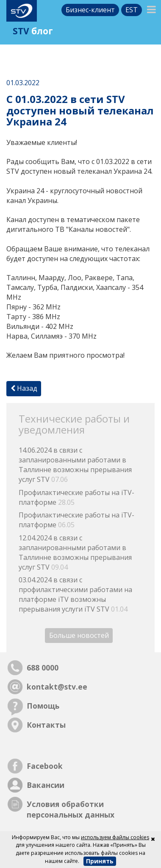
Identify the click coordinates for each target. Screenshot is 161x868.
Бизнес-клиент (90, 10)
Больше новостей (79, 636)
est (132, 10)
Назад (24, 388)
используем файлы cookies (115, 837)
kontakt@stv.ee (57, 687)
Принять (100, 861)
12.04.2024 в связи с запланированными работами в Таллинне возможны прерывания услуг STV (75, 552)
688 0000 (43, 668)
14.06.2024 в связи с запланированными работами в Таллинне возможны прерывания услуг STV (75, 465)
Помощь (43, 706)
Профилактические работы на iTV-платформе (76, 497)
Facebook (45, 766)
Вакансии (46, 785)
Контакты (46, 725)
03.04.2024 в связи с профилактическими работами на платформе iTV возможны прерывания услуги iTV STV (75, 594)
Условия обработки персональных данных (71, 809)
